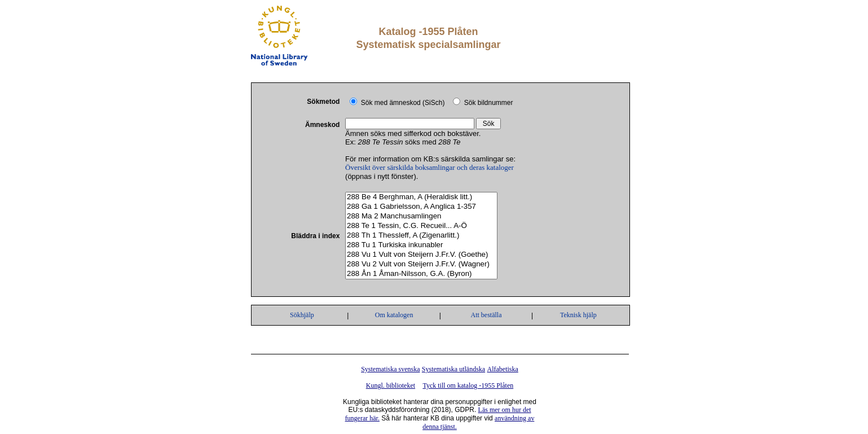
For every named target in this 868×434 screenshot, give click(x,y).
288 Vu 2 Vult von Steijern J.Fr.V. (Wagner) (421, 264)
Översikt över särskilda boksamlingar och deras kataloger (429, 167)
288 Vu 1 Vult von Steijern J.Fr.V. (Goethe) (421, 255)
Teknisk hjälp (578, 315)
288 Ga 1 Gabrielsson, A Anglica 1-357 (421, 207)
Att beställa (486, 315)
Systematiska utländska (453, 369)
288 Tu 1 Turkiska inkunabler (421, 245)
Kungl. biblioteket (391, 385)
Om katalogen (394, 315)
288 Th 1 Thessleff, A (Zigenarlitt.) (421, 236)
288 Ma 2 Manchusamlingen (421, 216)
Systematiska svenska (390, 369)
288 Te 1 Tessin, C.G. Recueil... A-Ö (421, 226)
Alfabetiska (503, 369)
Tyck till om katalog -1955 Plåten (468, 385)
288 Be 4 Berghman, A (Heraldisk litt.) (421, 197)
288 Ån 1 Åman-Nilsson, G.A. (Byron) (421, 274)
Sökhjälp (302, 315)
